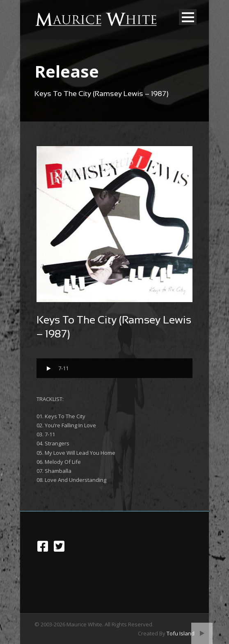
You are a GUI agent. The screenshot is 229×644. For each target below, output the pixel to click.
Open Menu (188, 17)
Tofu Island (181, 633)
